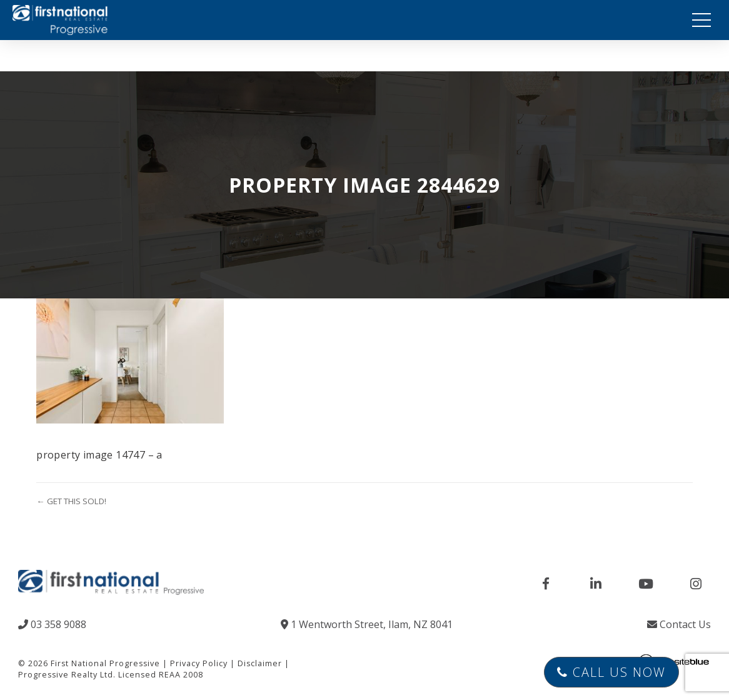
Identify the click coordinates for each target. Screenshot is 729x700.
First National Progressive (105, 663)
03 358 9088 (52, 624)
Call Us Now (611, 672)
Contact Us (679, 624)
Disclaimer (260, 663)
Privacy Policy (199, 663)
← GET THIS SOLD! (71, 501)
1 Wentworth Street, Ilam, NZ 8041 (367, 624)
